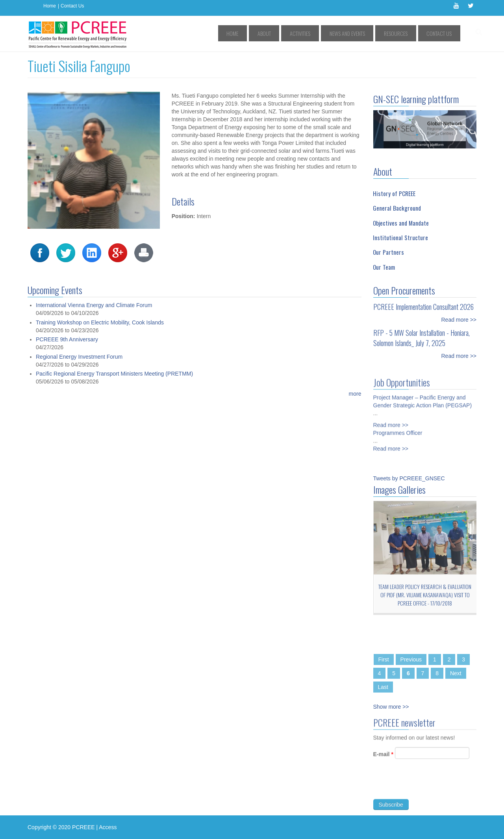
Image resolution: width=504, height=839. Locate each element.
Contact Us (72, 6)
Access (108, 827)
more (355, 394)
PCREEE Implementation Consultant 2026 (423, 307)
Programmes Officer (398, 430)
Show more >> (391, 707)
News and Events (365, 33)
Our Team (384, 267)
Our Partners (388, 252)
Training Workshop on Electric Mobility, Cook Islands (100, 322)
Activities (326, 33)
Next (456, 673)
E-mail (383, 758)
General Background (397, 208)
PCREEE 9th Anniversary (67, 339)
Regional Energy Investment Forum (79, 357)
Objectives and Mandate (401, 223)
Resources (406, 33)
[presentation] (433, 787)
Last (383, 687)
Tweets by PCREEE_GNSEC (409, 478)
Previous (411, 659)
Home (50, 6)
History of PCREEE (394, 193)
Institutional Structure (400, 237)
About (298, 33)
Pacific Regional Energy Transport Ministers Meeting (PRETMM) (114, 374)
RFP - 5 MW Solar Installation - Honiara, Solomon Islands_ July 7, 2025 (422, 338)
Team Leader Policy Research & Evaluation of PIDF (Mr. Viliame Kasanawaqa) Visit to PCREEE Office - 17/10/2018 (425, 595)
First (384, 659)
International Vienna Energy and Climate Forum (94, 305)
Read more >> (459, 320)
